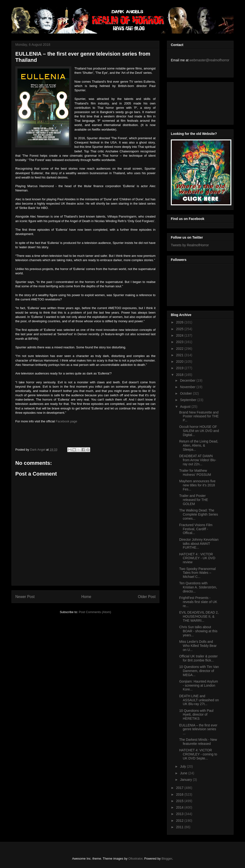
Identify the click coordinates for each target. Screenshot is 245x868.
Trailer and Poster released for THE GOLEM (194, 500)
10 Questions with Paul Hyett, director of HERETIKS (196, 715)
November (188, 387)
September (189, 400)
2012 (180, 821)
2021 (180, 355)
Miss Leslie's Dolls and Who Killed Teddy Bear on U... (198, 646)
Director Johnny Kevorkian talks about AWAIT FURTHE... (199, 544)
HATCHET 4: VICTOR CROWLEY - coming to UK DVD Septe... (198, 754)
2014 (180, 807)
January (186, 780)
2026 (180, 322)
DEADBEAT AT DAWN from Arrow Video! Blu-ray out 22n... (198, 460)
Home (86, 597)
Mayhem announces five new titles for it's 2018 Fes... (197, 485)
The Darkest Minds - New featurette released (198, 742)
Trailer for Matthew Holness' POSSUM (195, 473)
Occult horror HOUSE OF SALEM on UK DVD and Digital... (199, 431)
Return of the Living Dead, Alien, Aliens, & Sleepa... (199, 445)
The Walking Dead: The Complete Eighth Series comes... (199, 514)
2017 (180, 788)
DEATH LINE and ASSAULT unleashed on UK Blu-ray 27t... (199, 700)
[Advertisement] (192, 102)
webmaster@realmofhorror (209, 60)
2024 (180, 335)
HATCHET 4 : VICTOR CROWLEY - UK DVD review (197, 558)
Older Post (147, 597)
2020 (180, 362)
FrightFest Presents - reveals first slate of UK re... (198, 602)
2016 (180, 794)
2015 (180, 801)
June (184, 773)
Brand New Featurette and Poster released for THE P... (199, 416)
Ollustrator (135, 859)
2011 (180, 827)
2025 (180, 329)
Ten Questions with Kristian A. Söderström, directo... (198, 587)
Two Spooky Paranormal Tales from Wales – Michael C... (198, 573)
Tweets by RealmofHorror (190, 245)
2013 (180, 814)
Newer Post (25, 597)
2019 (180, 368)
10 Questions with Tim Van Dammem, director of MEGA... (199, 671)
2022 (180, 349)
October (186, 393)
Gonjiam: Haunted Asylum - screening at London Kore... (199, 685)
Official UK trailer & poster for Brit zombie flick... (198, 658)
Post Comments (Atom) (95, 612)
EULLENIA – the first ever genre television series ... (198, 729)
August (186, 407)
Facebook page (67, 421)
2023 (180, 342)
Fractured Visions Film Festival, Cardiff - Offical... (196, 529)
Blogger (167, 859)
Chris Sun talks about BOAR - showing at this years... (198, 631)
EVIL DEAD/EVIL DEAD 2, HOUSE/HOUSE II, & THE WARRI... (199, 616)
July (183, 766)
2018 (180, 375)
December (188, 380)
